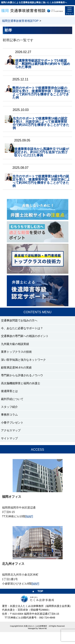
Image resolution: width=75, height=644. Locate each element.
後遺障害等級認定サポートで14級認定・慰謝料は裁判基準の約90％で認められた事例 (43, 64)
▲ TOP (37, 591)
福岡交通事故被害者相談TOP (20, 21)
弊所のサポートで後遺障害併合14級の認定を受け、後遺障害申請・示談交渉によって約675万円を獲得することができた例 (41, 93)
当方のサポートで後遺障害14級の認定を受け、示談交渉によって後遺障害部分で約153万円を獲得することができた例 (41, 123)
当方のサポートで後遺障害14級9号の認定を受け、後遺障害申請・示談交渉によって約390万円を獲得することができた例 (41, 181)
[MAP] (29, 516)
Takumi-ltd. (43, 628)
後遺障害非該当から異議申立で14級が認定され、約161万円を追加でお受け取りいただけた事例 (42, 152)
